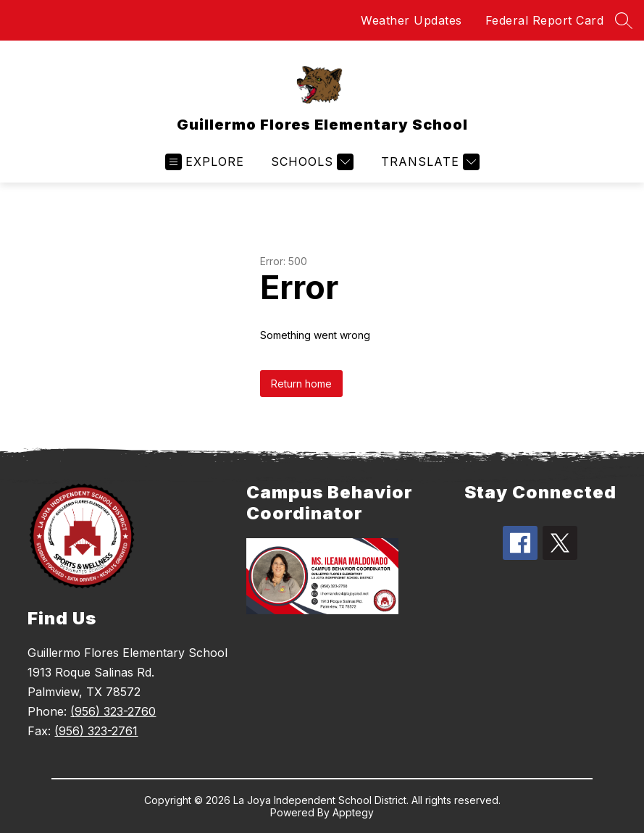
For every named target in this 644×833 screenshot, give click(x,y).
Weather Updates (411, 20)
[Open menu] (205, 162)
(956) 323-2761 (96, 731)
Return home (301, 384)
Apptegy (353, 812)
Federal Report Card (545, 20)
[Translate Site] (428, 162)
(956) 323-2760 (113, 711)
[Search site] (624, 20)
